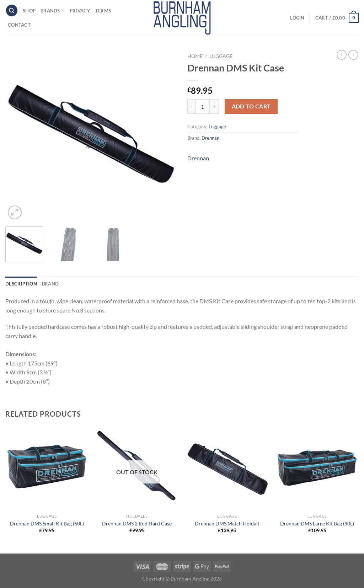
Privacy (80, 11)
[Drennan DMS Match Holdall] (227, 469)
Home (195, 56)
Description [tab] (21, 284)
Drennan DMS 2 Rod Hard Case (137, 523)
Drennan (210, 138)
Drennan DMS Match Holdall (227, 523)
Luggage (221, 56)
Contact (19, 25)
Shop (29, 11)
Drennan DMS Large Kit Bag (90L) (317, 523)
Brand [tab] (50, 284)
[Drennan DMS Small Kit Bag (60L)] (47, 469)
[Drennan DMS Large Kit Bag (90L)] (317, 469)
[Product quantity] (203, 106)
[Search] (12, 10)
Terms (103, 11)
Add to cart (251, 106)
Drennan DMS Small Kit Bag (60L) (47, 523)
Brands (53, 10)
